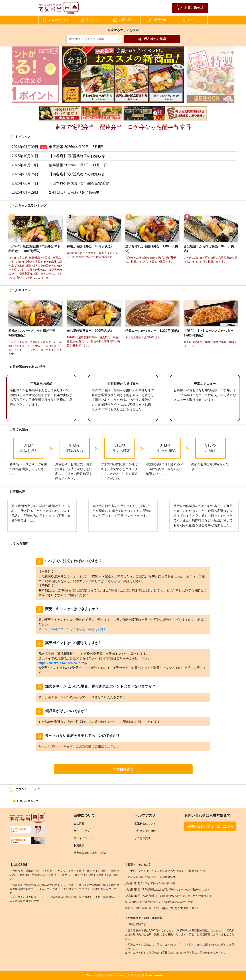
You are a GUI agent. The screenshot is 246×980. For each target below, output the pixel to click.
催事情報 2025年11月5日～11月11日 (78, 165)
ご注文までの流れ (145, 831)
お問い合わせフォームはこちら (210, 826)
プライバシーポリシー (87, 838)
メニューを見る (56, 20)
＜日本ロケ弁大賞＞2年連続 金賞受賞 (79, 183)
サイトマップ (82, 831)
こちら (109, 581)
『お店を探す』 (188, 945)
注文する (90, 20)
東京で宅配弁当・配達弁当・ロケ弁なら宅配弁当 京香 (117, 975)
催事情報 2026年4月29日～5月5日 (76, 147)
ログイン (191, 20)
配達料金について (145, 824)
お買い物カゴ (190, 8)
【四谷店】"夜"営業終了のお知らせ (77, 174)
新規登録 (157, 20)
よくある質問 (142, 838)
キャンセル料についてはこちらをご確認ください (73, 629)
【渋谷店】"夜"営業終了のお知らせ (77, 156)
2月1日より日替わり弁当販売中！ (76, 192)
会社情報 (79, 824)
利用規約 (79, 846)
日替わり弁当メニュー (28, 801)
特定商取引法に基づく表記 (90, 853)
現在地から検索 (152, 39)
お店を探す (123, 20)
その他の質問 (123, 769)
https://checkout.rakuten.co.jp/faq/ (63, 663)
